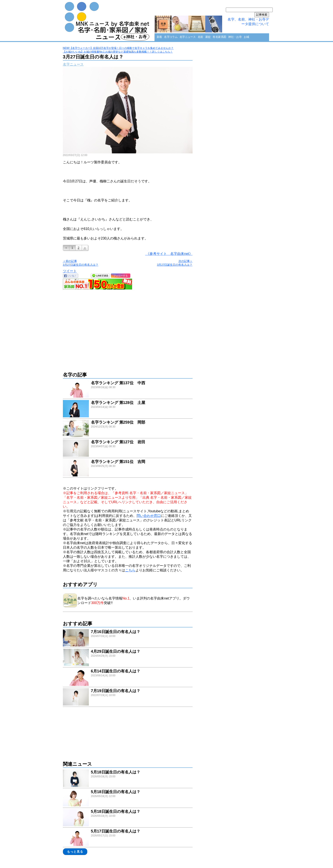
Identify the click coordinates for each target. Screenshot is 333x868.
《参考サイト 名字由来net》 (169, 254)
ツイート (70, 271)
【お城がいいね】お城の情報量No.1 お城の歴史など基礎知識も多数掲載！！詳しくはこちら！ (118, 52)
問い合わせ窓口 (149, 516)
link (128, 390)
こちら (130, 570)
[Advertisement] (128, 328)
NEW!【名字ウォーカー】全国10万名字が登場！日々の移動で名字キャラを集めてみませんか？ (118, 48)
